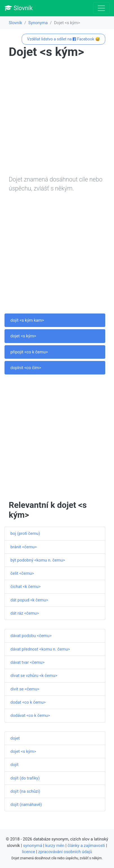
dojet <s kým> (23, 336)
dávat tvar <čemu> (27, 662)
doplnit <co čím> (26, 368)
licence (29, 852)
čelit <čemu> (22, 573)
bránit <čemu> (24, 547)
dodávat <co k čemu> (30, 715)
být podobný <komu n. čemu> (38, 560)
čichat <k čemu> (26, 587)
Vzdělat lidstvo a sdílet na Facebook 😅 (63, 39)
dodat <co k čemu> (28, 702)
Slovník (19, 8)
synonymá (33, 846)
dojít (14, 765)
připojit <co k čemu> (29, 352)
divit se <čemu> (25, 689)
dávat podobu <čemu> (31, 636)
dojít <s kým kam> (27, 320)
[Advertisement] (57, 118)
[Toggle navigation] (101, 8)
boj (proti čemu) (25, 533)
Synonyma (38, 23)
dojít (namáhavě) (26, 805)
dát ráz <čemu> (25, 613)
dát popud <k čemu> (29, 600)
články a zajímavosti (86, 846)
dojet (15, 738)
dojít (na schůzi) (25, 791)
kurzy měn (55, 846)
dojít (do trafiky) (25, 778)
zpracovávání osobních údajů (65, 852)
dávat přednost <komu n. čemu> (40, 649)
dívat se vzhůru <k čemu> (34, 676)
